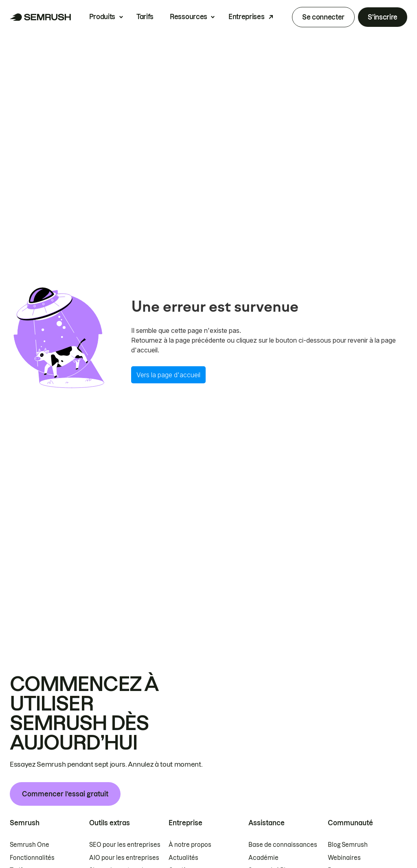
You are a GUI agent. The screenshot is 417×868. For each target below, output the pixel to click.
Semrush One (30, 845)
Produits (102, 17)
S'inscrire (383, 17)
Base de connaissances (283, 845)
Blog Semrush (348, 845)
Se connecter (323, 17)
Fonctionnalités (32, 858)
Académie (263, 858)
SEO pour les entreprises (125, 845)
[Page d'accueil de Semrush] (41, 17)
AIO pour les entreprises (124, 858)
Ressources (189, 17)
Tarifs (145, 17)
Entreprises (246, 17)
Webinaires (344, 858)
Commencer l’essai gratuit (65, 794)
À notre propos (190, 845)
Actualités (183, 858)
